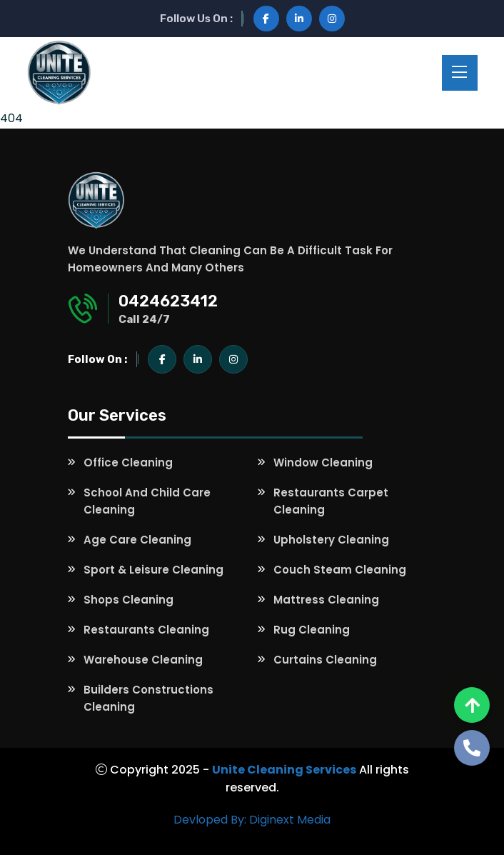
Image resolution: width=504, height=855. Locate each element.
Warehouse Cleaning (143, 660)
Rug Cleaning (312, 630)
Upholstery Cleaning (331, 540)
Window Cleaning (323, 462)
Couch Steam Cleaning (340, 570)
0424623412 (168, 301)
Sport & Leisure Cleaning (153, 570)
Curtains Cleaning (325, 660)
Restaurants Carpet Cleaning (331, 501)
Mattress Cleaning (326, 600)
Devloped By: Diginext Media (252, 820)
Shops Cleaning (128, 600)
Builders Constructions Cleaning (148, 698)
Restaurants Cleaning (146, 630)
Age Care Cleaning (137, 540)
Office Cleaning (128, 462)
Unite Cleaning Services (284, 770)
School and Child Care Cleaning (147, 501)
